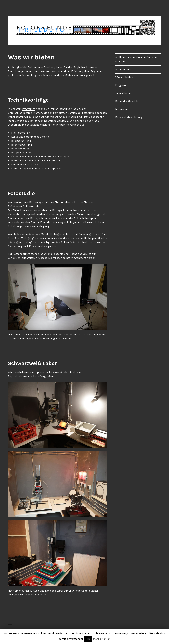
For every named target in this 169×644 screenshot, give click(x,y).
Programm (29, 109)
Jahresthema (123, 93)
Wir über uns (123, 69)
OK (88, 639)
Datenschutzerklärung (129, 117)
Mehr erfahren (102, 639)
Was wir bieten (124, 77)
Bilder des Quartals (127, 101)
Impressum (122, 109)
